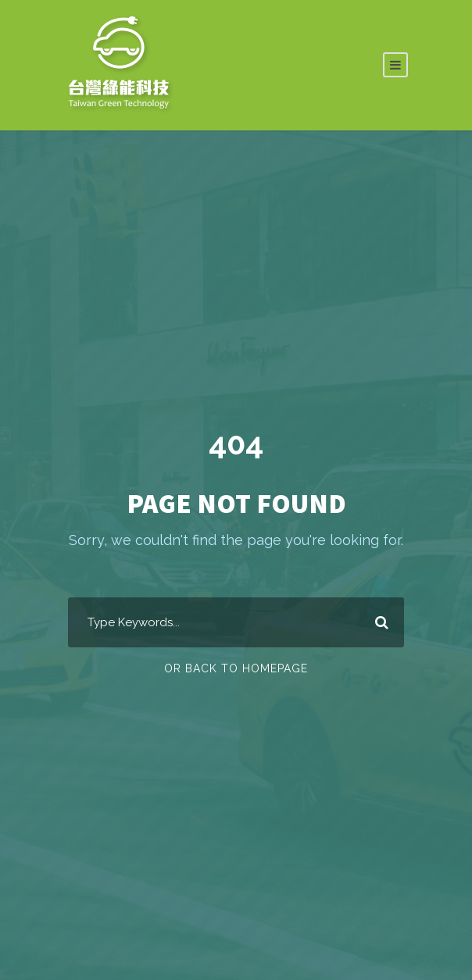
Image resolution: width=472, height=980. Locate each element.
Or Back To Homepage (236, 668)
